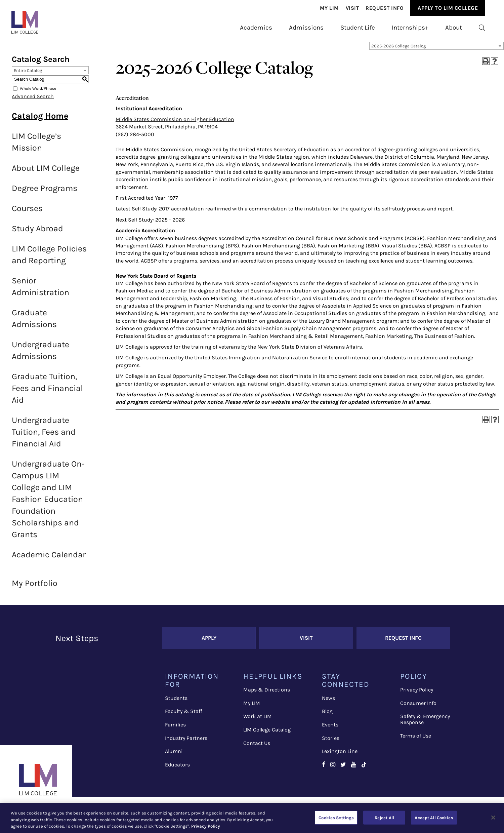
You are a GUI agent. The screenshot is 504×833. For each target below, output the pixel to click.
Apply (209, 642)
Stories (331, 742)
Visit (352, 8)
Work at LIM (258, 720)
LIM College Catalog (267, 734)
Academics (256, 28)
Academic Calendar (49, 559)
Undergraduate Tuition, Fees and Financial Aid (44, 436)
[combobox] (436, 50)
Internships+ (410, 28)
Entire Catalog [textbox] (28, 74)
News (328, 702)
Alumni (174, 755)
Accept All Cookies (434, 817)
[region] (252, 818)
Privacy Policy (417, 694)
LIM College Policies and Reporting (49, 259)
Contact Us (257, 747)
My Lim (329, 8)
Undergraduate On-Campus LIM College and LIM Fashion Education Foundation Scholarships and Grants (48, 503)
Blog (327, 715)
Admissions (306, 28)
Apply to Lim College (448, 8)
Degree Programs (45, 192)
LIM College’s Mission (36, 146)
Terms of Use (416, 740)
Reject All (384, 817)
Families (175, 729)
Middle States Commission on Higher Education (175, 123)
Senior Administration (40, 290)
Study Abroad (37, 232)
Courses (27, 212)
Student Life (358, 28)
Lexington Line (340, 755)
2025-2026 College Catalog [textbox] (398, 50)
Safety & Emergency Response (425, 723)
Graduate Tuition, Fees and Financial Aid (47, 392)
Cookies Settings (336, 817)
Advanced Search (33, 100)
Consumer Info (418, 707)
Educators (177, 769)
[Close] (493, 818)
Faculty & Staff (183, 715)
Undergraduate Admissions (40, 354)
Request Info (385, 8)
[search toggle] (482, 28)
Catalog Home (40, 120)
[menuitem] (329, 8)
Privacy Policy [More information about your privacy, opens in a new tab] (206, 826)
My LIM (252, 707)
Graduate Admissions (34, 322)
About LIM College (46, 172)
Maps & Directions (267, 694)
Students (176, 702)
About (454, 28)
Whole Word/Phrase (38, 92)
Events (330, 729)
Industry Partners (186, 742)
